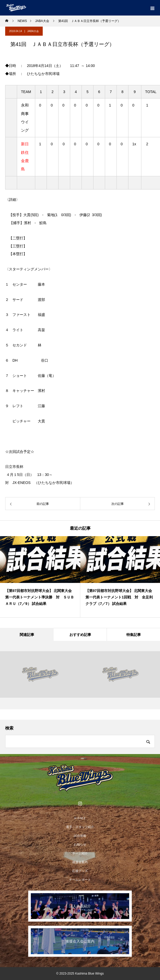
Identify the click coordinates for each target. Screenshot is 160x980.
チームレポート (80, 880)
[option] (40, 577)
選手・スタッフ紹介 (80, 827)
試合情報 (80, 836)
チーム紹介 (80, 853)
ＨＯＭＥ (80, 818)
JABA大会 (33, 31)
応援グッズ (80, 871)
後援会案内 (80, 862)
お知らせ (80, 845)
